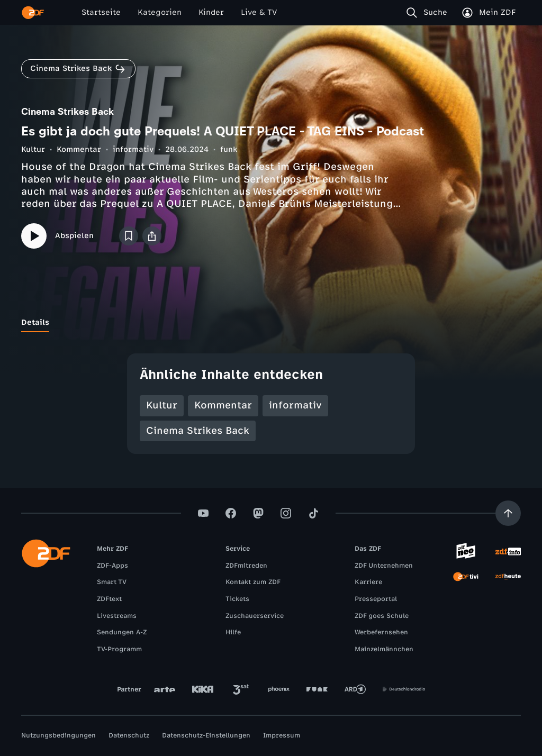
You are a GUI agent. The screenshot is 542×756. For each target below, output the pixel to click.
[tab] (35, 323)
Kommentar (79, 149)
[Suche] (429, 13)
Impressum (282, 735)
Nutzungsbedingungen (58, 735)
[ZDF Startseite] (33, 13)
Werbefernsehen (381, 632)
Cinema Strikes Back (198, 431)
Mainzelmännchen (384, 649)
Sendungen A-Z (122, 632)
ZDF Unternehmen (384, 566)
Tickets (237, 599)
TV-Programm (119, 649)
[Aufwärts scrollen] (508, 513)
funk (229, 149)
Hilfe (233, 632)
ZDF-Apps (112, 566)
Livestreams (117, 616)
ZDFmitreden (246, 566)
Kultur (33, 149)
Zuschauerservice (255, 616)
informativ (133, 149)
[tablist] (271, 323)
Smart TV (112, 582)
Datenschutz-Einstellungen (206, 735)
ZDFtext (109, 599)
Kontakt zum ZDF (253, 582)
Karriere (368, 582)
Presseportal (376, 599)
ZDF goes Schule (382, 616)
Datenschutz (129, 735)
